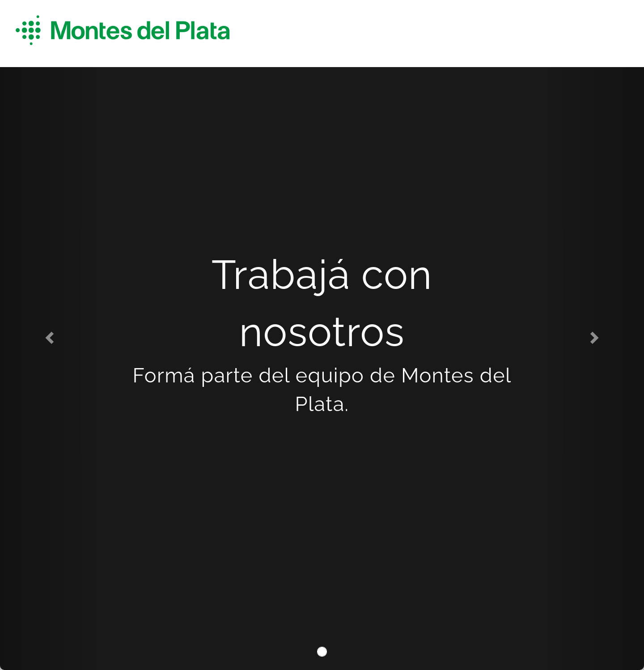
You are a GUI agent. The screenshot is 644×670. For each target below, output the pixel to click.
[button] (48, 335)
